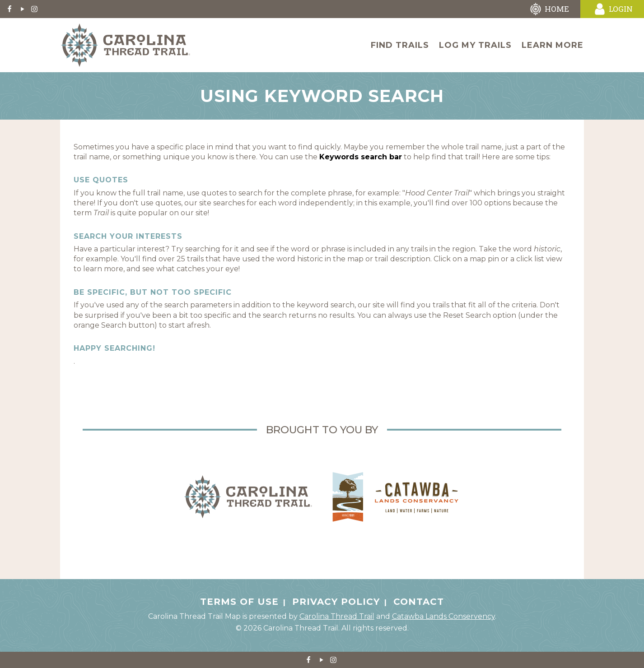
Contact (419, 602)
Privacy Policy (336, 602)
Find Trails (400, 45)
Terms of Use (239, 602)
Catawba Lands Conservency (443, 616)
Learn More (553, 45)
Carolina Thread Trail (337, 616)
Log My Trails (475, 45)
